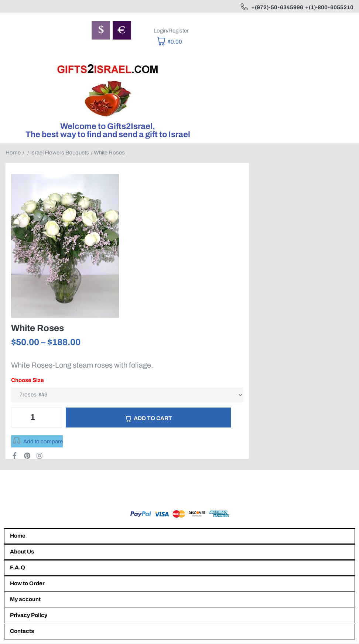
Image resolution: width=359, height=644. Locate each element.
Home (13, 153)
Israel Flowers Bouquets (60, 153)
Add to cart (153, 418)
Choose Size (28, 380)
